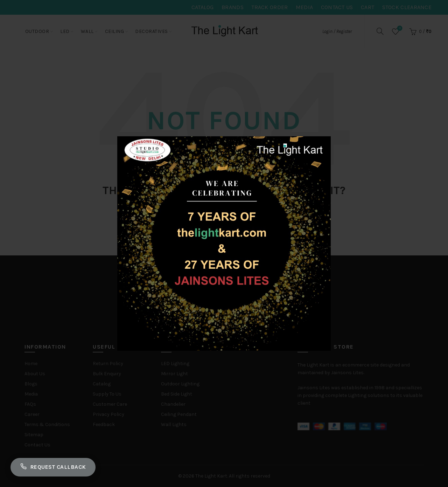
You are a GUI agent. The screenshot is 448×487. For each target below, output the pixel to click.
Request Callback (53, 467)
